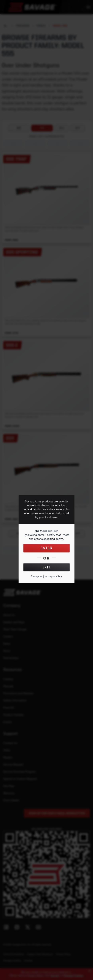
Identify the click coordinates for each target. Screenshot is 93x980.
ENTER (46, 548)
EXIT (46, 567)
